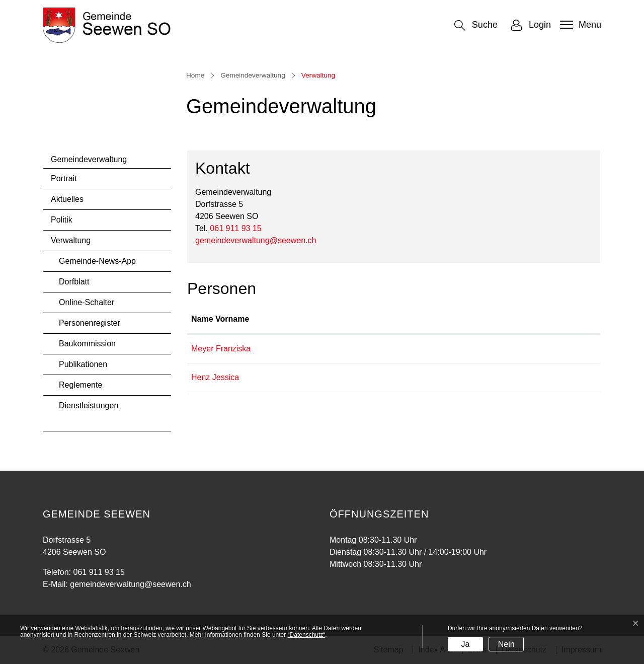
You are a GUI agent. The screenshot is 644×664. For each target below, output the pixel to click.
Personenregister (90, 323)
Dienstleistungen (89, 405)
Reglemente (80, 385)
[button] (476, 25)
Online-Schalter (87, 302)
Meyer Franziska (221, 349)
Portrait (64, 178)
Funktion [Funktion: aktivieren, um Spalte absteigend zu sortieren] (332, 319)
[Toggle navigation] (579, 25)
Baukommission (87, 344)
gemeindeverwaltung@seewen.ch (256, 240)
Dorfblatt (74, 282)
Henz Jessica (215, 377)
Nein (506, 644)
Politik (62, 220)
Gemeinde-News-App (97, 261)
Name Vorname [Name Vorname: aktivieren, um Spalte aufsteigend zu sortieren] (220, 319)
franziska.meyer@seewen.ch (477, 349)
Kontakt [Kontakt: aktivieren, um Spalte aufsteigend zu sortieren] (440, 319)
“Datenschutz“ (307, 635)
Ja (465, 644)
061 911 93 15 (235, 228)
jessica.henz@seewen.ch (471, 377)
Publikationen (83, 364)
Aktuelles (67, 199)
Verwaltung (77, 243)
